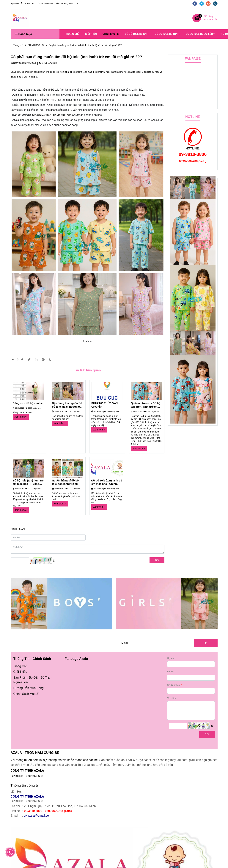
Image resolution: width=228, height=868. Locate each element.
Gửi (157, 560)
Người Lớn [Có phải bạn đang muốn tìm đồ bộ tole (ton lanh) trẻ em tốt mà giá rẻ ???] (21, 682)
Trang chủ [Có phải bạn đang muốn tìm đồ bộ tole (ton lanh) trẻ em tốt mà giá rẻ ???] (18, 45)
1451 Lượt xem (48, 63)
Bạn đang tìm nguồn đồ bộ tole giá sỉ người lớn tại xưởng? (67, 405)
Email (170, 672)
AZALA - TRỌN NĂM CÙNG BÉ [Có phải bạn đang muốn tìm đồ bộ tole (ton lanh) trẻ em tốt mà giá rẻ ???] (35, 753)
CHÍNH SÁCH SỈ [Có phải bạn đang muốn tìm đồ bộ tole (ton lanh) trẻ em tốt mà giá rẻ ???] (36, 45)
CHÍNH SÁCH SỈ (111, 34)
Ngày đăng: (18, 63)
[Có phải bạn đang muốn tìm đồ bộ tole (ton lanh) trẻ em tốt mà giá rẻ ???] (20, 18)
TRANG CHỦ (73, 34)
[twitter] (203, 3)
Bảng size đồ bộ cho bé (28, 403)
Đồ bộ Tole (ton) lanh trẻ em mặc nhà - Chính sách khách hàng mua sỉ (107, 482)
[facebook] (196, 3)
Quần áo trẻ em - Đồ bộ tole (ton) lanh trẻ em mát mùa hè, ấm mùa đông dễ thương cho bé (146, 405)
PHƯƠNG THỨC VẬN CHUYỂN (104, 405)
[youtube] (210, 3)
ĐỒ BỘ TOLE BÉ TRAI (167, 34)
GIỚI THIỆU (91, 34)
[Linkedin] (36, 360)
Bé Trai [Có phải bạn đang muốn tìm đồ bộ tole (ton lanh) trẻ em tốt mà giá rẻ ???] (45, 678)
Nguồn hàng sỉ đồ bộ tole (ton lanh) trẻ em (65, 482)
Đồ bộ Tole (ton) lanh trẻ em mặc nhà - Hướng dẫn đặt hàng (28, 482)
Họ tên (171, 658)
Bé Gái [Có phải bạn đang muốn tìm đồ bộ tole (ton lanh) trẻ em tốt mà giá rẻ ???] (33, 678)
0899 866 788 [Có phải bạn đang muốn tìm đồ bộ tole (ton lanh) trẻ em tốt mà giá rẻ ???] (46, 3)
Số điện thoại (174, 685)
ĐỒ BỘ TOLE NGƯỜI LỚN (200, 34)
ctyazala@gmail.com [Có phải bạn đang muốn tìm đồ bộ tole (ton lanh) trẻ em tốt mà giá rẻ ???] (67, 3)
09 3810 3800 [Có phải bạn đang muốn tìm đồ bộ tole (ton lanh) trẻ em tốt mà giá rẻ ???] (29, 3)
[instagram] (216, 3)
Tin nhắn (172, 698)
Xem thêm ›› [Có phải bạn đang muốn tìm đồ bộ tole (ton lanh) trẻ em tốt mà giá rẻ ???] (21, 417)
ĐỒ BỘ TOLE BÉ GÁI (137, 34)
